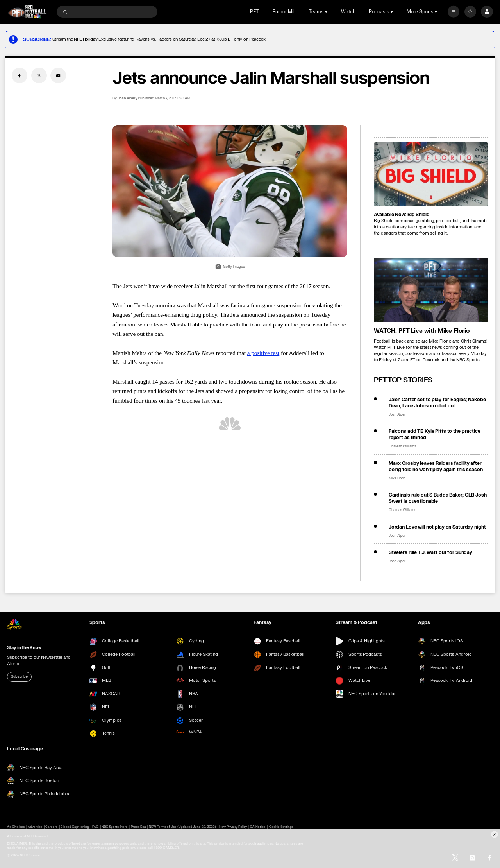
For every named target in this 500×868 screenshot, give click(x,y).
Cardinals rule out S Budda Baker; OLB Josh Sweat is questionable (438, 498)
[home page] (27, 12)
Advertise (35, 827)
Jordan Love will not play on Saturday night (437, 527)
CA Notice (258, 827)
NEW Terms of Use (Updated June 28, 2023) (183, 827)
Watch (348, 12)
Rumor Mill (284, 12)
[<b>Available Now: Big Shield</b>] (431, 175)
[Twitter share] (39, 75)
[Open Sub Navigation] (327, 12)
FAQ (95, 827)
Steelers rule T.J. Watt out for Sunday (430, 552)
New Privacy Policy (233, 827)
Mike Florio (397, 478)
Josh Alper (126, 98)
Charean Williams (403, 446)
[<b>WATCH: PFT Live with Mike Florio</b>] (431, 290)
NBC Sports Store (115, 827)
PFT (254, 12)
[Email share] (58, 75)
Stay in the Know (24, 648)
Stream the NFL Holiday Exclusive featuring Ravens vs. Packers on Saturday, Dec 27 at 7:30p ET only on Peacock (159, 39)
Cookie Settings (281, 827)
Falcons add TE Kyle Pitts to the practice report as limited (435, 434)
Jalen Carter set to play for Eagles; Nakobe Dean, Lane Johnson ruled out (437, 403)
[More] (454, 12)
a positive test (263, 353)
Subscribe (19, 676)
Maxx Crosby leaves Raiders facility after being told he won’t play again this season (436, 466)
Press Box (138, 827)
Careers (51, 827)
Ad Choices (16, 827)
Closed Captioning (75, 827)
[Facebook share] (20, 75)
